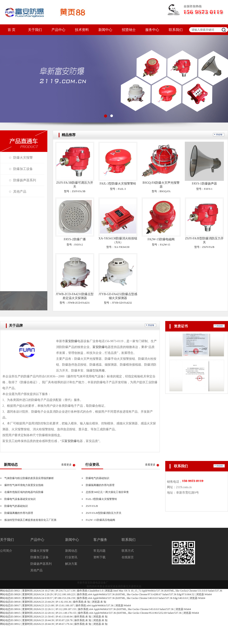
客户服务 (100, 540)
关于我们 (35, 30)
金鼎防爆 (121, 586)
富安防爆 (71, 341)
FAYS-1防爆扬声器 (204, 184)
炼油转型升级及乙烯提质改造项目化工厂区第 (30, 520)
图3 (114, 79)
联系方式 (128, 551)
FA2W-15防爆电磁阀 (161, 239)
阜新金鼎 (102, 586)
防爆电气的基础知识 (16, 506)
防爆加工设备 (23, 169)
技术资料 (82, 30)
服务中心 (152, 30)
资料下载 (99, 557)
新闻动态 (71, 551)
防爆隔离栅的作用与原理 (19, 513)
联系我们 (176, 30)
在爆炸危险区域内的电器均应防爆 (24, 492)
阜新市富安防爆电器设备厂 (93, 583)
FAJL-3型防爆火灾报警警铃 (118, 184)
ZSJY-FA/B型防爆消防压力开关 (104, 513)
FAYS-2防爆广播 (75, 239)
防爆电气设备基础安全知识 (20, 499)
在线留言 (128, 557)
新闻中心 (105, 30)
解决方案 (71, 564)
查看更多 (66, 465)
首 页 (12, 30)
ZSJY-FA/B (92, 506)
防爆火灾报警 (23, 158)
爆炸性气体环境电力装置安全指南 (24, 485)
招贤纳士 (129, 30)
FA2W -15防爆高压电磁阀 (100, 520)
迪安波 (111, 586)
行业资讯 (71, 557)
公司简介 (6, 551)
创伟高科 (92, 586)
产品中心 (58, 30)
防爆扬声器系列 (25, 180)
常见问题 (99, 551)
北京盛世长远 (134, 586)
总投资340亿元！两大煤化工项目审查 (107, 492)
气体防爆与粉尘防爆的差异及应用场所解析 (29, 478)
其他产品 (20, 192)
